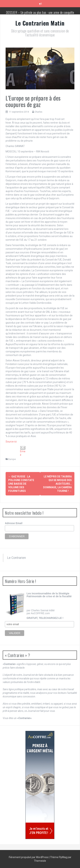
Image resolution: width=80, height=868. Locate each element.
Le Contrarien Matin (40, 23)
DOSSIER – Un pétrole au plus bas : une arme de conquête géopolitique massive (40, 14)
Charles (38, 112)
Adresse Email (14, 523)
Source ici (11, 442)
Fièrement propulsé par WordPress (29, 857)
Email (23, 451)
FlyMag (63, 857)
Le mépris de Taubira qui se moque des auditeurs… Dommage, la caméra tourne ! (57, 484)
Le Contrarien (17, 558)
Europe (12, 459)
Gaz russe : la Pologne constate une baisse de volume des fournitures (21, 484)
